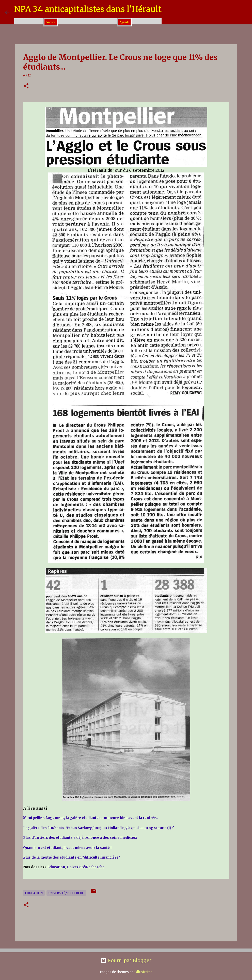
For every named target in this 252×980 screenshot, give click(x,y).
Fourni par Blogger (126, 960)
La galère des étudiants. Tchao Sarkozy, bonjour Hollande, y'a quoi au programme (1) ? (99, 828)
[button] (26, 86)
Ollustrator (143, 972)
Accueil (51, 22)
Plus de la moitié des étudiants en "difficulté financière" (72, 857)
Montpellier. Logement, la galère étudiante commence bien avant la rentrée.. (91, 818)
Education (56, 867)
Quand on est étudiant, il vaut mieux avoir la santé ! (67, 848)
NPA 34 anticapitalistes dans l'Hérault (88, 9)
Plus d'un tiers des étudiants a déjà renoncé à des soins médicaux (80, 838)
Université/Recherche (86, 867)
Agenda (124, 22)
